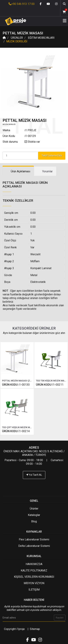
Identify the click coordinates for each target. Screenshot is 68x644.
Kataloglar (34, 515)
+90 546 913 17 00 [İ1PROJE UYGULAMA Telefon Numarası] (22, 4)
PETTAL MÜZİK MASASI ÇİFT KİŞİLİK (21, 381)
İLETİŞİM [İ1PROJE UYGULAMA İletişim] (34, 590)
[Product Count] (20, 156)
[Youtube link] (48, 4)
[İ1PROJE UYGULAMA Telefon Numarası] (34, 485)
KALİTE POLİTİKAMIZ (34, 571)
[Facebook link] (41, 4)
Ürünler (34, 509)
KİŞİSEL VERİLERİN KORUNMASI (34, 577)
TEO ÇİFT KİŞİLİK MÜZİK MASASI (19, 427)
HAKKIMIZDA (34, 564)
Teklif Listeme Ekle (52, 155)
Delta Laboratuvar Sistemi (34, 546)
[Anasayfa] (14, 21)
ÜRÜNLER (17, 38)
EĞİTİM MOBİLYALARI (41, 38)
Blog (34, 521)
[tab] (18, 171)
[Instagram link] (56, 4)
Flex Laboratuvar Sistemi (34, 539)
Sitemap (35, 629)
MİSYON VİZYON (34, 583)
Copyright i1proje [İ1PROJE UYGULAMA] (14, 629)
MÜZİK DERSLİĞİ (17, 41)
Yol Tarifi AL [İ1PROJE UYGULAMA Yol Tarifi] (34, 475)
